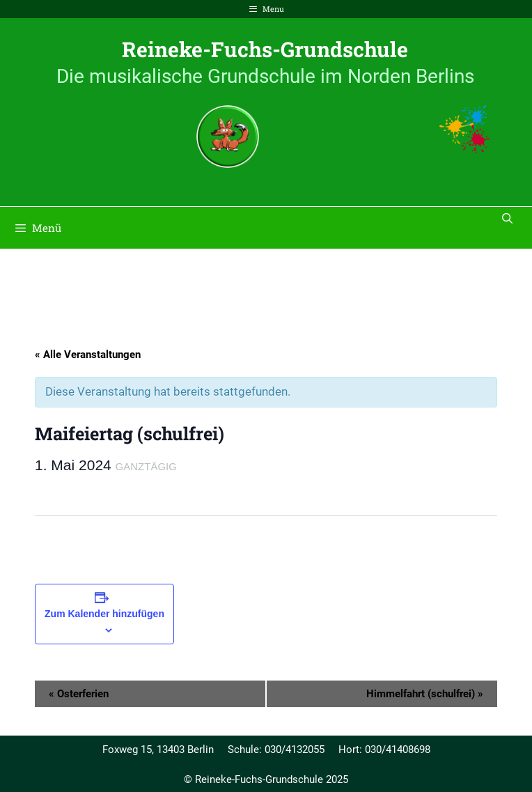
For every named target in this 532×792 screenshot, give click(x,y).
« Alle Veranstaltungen (88, 355)
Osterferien (79, 694)
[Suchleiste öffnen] (507, 218)
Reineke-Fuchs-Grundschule (265, 49)
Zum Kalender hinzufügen (104, 614)
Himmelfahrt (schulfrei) (425, 694)
